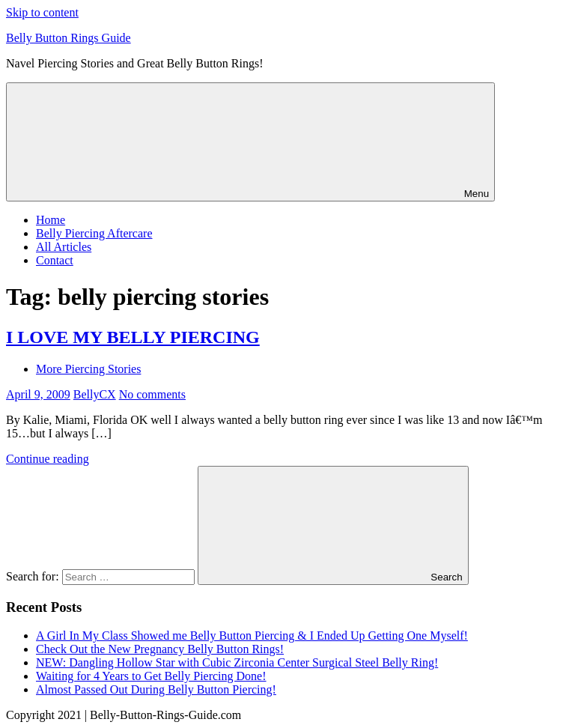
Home (51, 220)
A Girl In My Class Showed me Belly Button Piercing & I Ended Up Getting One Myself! (252, 636)
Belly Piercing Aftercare (94, 233)
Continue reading (48, 459)
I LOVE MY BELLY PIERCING (133, 337)
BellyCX (95, 394)
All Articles (64, 247)
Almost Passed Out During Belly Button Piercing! (156, 689)
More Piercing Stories (88, 369)
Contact (55, 260)
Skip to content (42, 12)
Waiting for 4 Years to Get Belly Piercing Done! (151, 676)
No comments (152, 394)
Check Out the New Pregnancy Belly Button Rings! (160, 649)
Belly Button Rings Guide (69, 38)
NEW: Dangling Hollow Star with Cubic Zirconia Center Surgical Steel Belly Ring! (237, 662)
